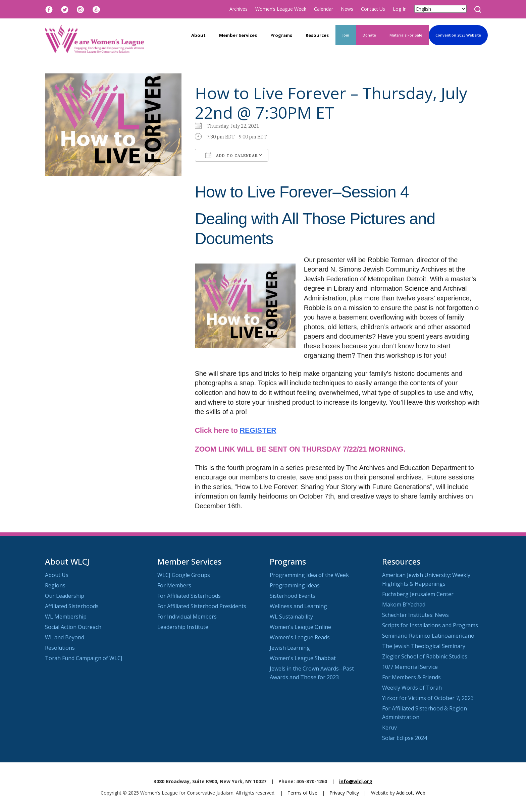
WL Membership (66, 617)
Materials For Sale (406, 35)
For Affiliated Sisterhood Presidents (202, 606)
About (198, 35)
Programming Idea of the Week (309, 575)
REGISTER (258, 430)
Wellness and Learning (298, 606)
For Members (174, 585)
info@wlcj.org (356, 781)
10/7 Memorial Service (410, 667)
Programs (281, 35)
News (347, 9)
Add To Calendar (232, 155)
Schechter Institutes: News (415, 615)
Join (346, 35)
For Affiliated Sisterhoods (189, 596)
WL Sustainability (291, 617)
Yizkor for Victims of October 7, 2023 (428, 698)
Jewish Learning (290, 648)
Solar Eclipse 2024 (405, 738)
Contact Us (373, 9)
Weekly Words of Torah (412, 688)
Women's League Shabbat (303, 658)
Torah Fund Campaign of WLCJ (84, 658)
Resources (317, 35)
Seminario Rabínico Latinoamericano (428, 636)
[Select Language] (440, 9)
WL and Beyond (65, 637)
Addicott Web (411, 793)
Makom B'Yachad (404, 604)
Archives (239, 9)
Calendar (324, 9)
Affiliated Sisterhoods (72, 606)
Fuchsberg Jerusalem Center (418, 594)
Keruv (389, 728)
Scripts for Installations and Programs (430, 625)
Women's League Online (300, 627)
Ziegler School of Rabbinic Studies (425, 656)
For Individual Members (187, 617)
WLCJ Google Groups (184, 575)
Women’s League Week (281, 9)
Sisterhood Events (293, 596)
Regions (55, 585)
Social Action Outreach (73, 627)
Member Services (238, 35)
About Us (57, 575)
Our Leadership (65, 596)
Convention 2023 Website (458, 35)
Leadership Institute (183, 627)
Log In (400, 9)
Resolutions (60, 648)
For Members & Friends (411, 677)
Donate (369, 35)
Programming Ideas (295, 585)
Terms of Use (302, 793)
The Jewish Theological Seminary (424, 646)
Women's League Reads (300, 637)
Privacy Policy (344, 793)
